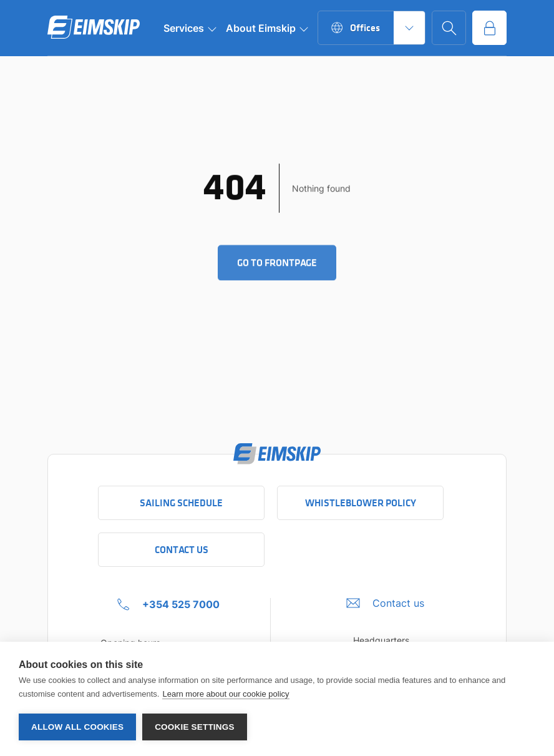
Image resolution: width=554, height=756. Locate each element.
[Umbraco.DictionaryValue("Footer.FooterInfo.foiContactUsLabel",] (385, 603)
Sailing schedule (181, 503)
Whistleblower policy (361, 503)
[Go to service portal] (489, 28)
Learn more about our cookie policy (226, 694)
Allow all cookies (77, 727)
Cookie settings (195, 727)
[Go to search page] (449, 28)
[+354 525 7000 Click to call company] (168, 604)
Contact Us (182, 550)
